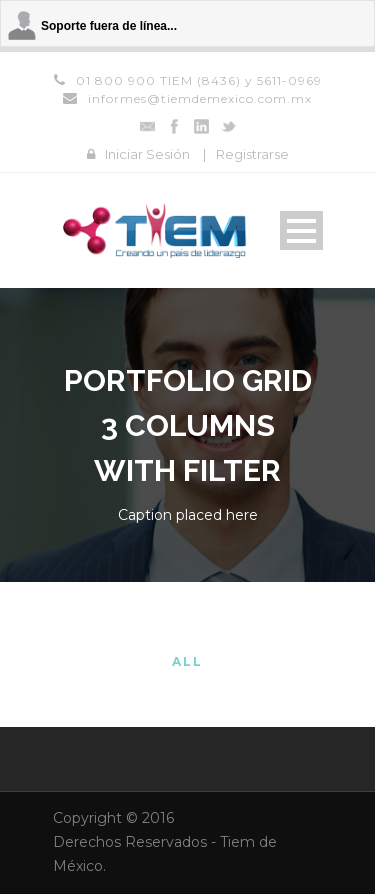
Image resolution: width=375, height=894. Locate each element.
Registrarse (252, 154)
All (187, 661)
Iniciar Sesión (147, 154)
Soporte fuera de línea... (109, 26)
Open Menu (301, 230)
